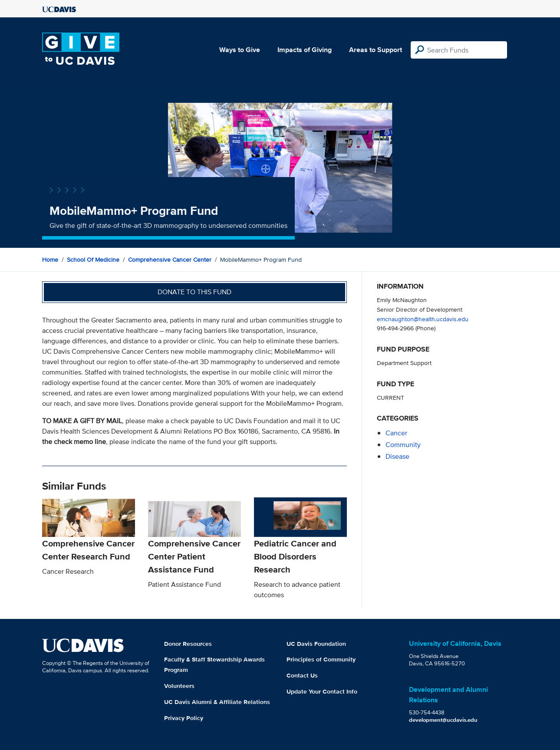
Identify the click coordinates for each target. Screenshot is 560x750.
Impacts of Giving (305, 50)
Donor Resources (188, 644)
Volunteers (179, 686)
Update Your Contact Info (322, 691)
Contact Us (302, 675)
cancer (396, 433)
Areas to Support (376, 50)
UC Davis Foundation (316, 644)
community (403, 445)
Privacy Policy (184, 718)
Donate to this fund (194, 292)
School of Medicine (93, 260)
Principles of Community (321, 659)
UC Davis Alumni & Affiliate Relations (217, 702)
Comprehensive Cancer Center (170, 260)
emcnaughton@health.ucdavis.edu (423, 319)
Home (50, 260)
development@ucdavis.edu (443, 720)
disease (397, 456)
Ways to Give (240, 50)
